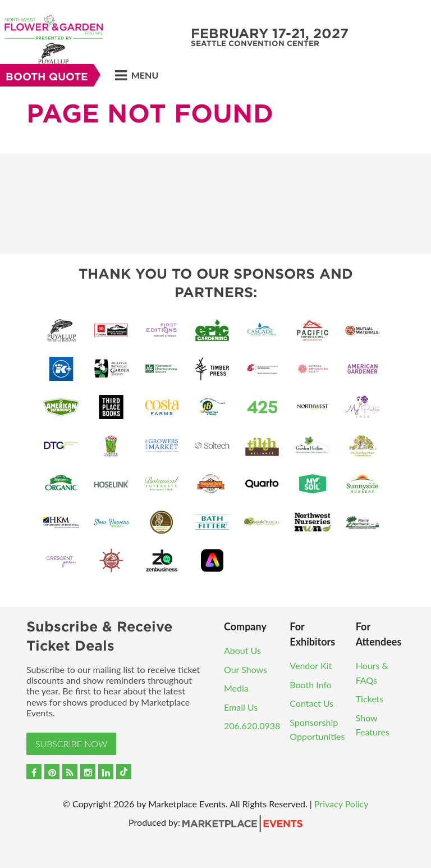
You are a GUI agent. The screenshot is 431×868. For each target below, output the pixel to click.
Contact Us (311, 703)
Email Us (241, 707)
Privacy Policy (341, 804)
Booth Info (311, 685)
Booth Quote (47, 77)
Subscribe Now (71, 744)
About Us (242, 650)
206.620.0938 (252, 726)
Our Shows (246, 669)
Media (236, 688)
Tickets (370, 699)
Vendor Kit (311, 665)
